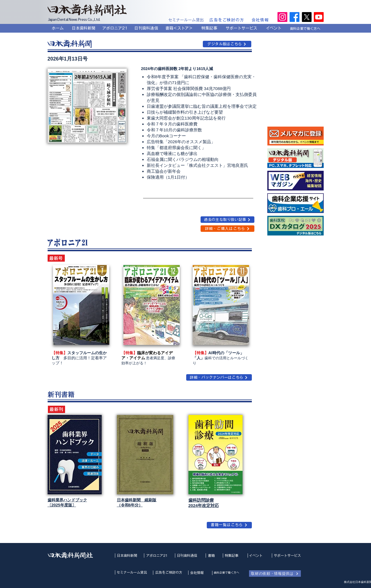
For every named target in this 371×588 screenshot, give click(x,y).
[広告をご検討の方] (227, 20)
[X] (307, 17)
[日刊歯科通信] (146, 28)
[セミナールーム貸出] (186, 20)
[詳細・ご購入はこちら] (227, 229)
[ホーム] (58, 28)
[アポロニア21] (115, 28)
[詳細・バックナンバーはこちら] (219, 377)
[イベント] (274, 28)
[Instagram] (282, 17)
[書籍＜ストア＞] (179, 28)
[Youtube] (319, 17)
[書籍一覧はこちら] (229, 525)
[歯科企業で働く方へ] (305, 28)
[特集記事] (209, 28)
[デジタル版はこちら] (227, 44)
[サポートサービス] (242, 28)
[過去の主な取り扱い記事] (227, 220)
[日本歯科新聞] (84, 28)
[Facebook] (295, 17)
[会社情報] (261, 20)
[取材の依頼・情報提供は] (275, 574)
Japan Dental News (63, 19)
